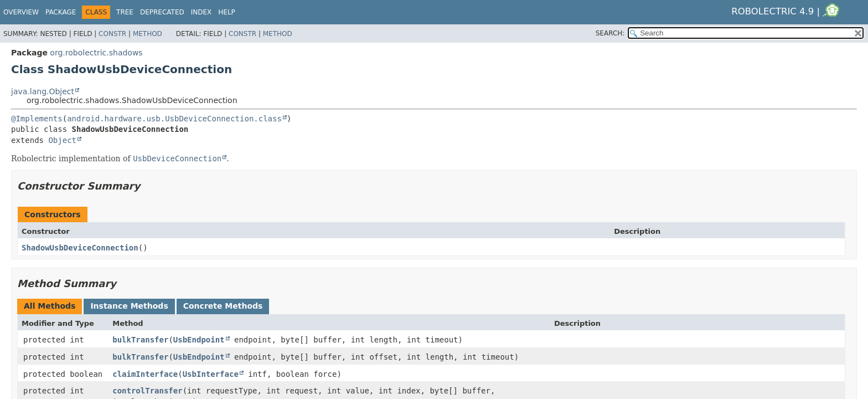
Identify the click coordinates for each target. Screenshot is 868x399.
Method (148, 34)
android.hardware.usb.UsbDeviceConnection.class (174, 119)
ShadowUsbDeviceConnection (80, 248)
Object (62, 140)
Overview (21, 12)
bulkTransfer (140, 340)
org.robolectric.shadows (96, 53)
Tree (125, 12)
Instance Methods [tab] (129, 306)
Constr (112, 34)
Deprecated (162, 12)
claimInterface (145, 374)
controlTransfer (147, 391)
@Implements (37, 119)
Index (201, 12)
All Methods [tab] (50, 306)
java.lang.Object (43, 91)
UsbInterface (211, 374)
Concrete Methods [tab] (223, 306)
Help (227, 12)
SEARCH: (610, 33)
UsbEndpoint (199, 340)
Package (61, 12)
